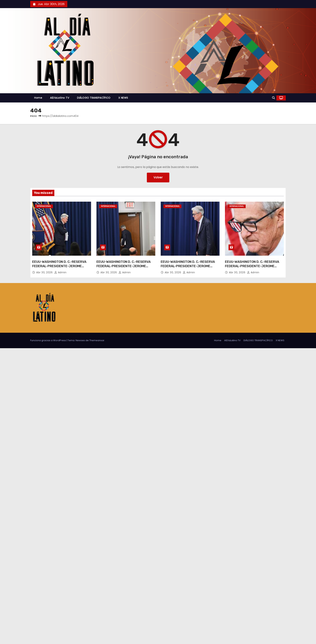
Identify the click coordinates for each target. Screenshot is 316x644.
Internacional (44, 206)
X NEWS (123, 98)
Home (38, 98)
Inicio (34, 116)
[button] (274, 98)
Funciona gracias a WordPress (48, 340)
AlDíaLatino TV (60, 98)
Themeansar (97, 340)
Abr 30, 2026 (45, 272)
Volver (158, 177)
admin (60, 272)
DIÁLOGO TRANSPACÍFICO (94, 98)
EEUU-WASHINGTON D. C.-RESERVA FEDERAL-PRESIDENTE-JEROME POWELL (59, 266)
